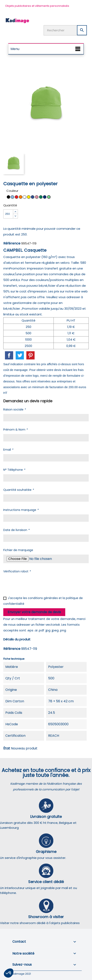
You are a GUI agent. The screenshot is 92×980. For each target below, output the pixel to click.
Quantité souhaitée (19, 490)
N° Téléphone (14, 470)
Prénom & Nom (15, 430)
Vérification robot (17, 571)
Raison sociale (15, 409)
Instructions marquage (21, 510)
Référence (12, 243)
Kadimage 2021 (21, 974)
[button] (9, 973)
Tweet (20, 355)
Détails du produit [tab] (17, 639)
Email (8, 450)
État (7, 748)
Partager (9, 355)
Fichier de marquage (18, 550)
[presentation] (35, 584)
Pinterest (30, 355)
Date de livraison (16, 530)
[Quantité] (8, 214)
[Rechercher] (65, 30)
